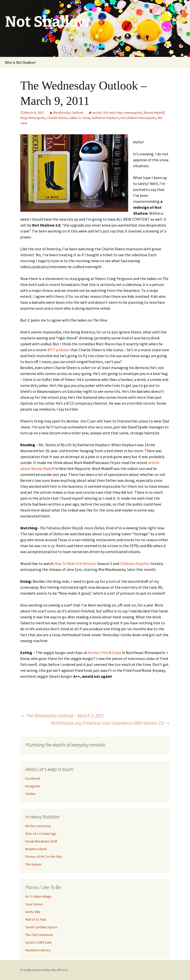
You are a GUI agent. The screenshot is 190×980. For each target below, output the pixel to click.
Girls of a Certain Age (41, 834)
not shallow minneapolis (138, 118)
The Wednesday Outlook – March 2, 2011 (62, 715)
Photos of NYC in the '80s (44, 857)
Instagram (33, 786)
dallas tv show (80, 118)
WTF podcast (59, 350)
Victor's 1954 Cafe (38, 942)
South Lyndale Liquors (41, 927)
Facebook (33, 778)
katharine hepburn (105, 118)
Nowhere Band (36, 849)
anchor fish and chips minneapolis (117, 113)
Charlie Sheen (57, 118)
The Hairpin (33, 864)
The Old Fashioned (39, 935)
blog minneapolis (33, 118)
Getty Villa (33, 912)
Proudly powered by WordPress (44, 970)
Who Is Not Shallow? (21, 62)
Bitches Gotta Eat (38, 826)
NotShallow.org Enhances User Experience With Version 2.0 (110, 723)
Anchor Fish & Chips (105, 653)
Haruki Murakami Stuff (41, 841)
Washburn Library (38, 950)
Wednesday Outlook (68, 113)
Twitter (31, 794)
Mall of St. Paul (36, 919)
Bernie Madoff (154, 113)
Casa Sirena (34, 904)
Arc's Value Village (38, 896)
